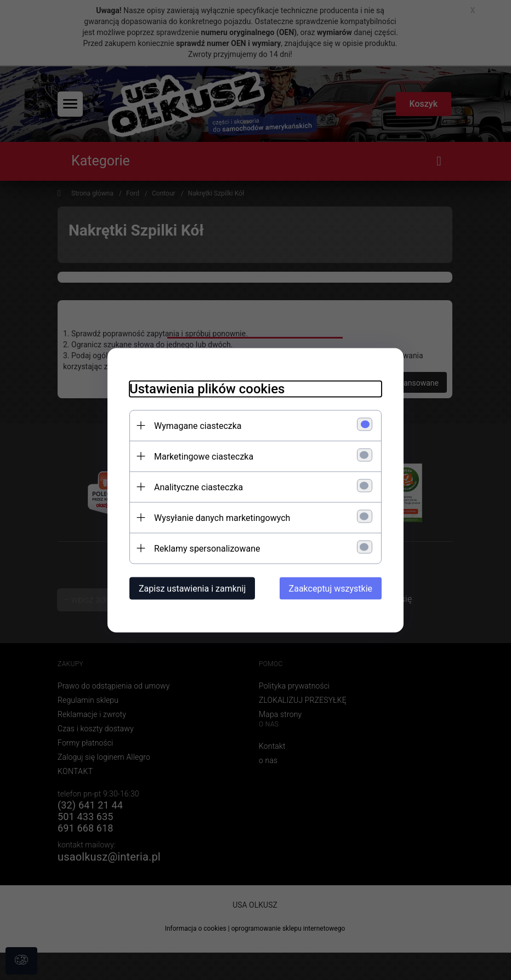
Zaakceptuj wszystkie (331, 588)
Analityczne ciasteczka (198, 487)
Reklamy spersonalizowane (207, 548)
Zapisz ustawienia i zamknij (192, 588)
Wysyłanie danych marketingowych (222, 517)
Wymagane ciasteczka (198, 425)
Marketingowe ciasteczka (204, 456)
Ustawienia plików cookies (207, 388)
